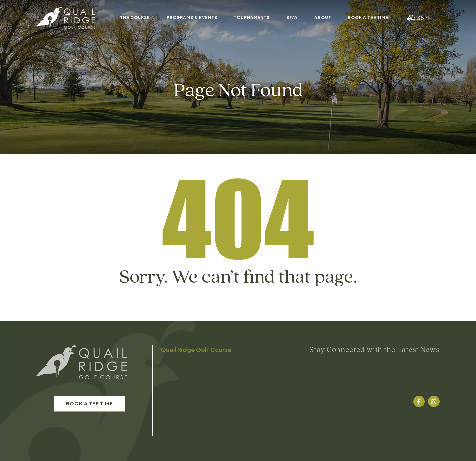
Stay (292, 17)
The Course (135, 17)
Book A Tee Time (368, 17)
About (323, 17)
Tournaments (252, 17)
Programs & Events (192, 17)
